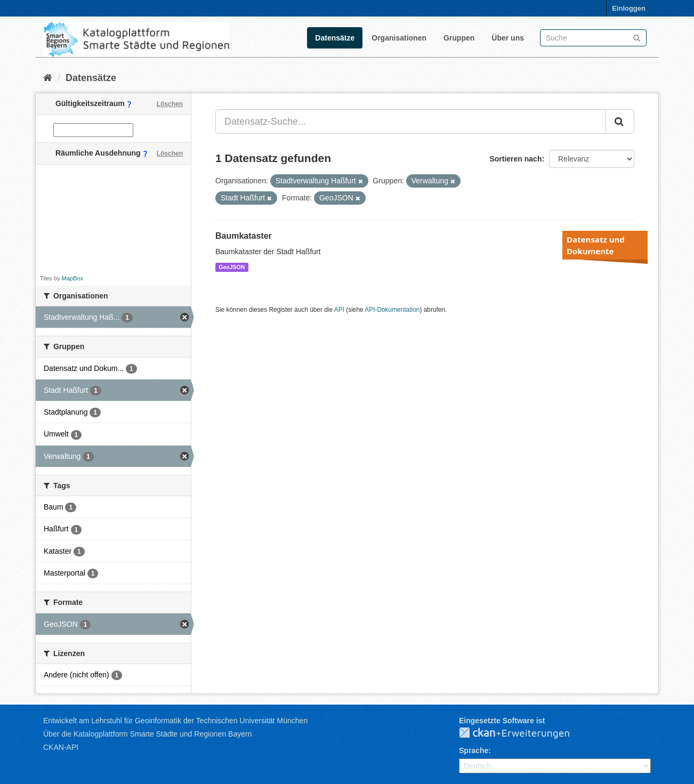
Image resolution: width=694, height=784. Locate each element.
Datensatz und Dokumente (596, 245)
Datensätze (335, 38)
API (339, 310)
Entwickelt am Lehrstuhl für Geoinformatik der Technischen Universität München (175, 721)
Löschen (170, 104)
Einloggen (629, 8)
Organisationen (399, 38)
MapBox (72, 278)
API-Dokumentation (392, 310)
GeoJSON (232, 267)
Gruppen (459, 38)
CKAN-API (61, 747)
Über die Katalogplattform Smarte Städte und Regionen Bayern (147, 734)
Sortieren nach (515, 159)
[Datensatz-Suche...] (411, 122)
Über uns (508, 38)
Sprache (474, 750)
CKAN (523, 733)
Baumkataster (244, 236)
